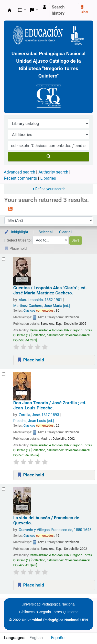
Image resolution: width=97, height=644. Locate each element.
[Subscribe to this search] (10, 208)
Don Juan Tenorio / (50, 405)
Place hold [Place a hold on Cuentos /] (30, 360)
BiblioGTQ (9, 10)
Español (58, 638)
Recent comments (20, 178)
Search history (58, 10)
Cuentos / (50, 290)
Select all (46, 232)
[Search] (48, 157)
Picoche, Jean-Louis (34, 421)
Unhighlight (16, 232)
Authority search (53, 172)
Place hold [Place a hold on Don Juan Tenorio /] (30, 475)
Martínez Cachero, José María (42, 306)
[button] (22, 10)
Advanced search (19, 172)
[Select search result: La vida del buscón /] (4, 489)
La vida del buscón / (46, 520)
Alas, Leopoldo (40, 300)
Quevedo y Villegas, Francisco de (55, 530)
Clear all (66, 232)
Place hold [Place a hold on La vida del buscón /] (30, 585)
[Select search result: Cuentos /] (4, 259)
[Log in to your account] (45, 7)
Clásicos (38, 311)
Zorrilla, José (39, 415)
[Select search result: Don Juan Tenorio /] (4, 374)
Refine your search (50, 189)
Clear (84, 10)
